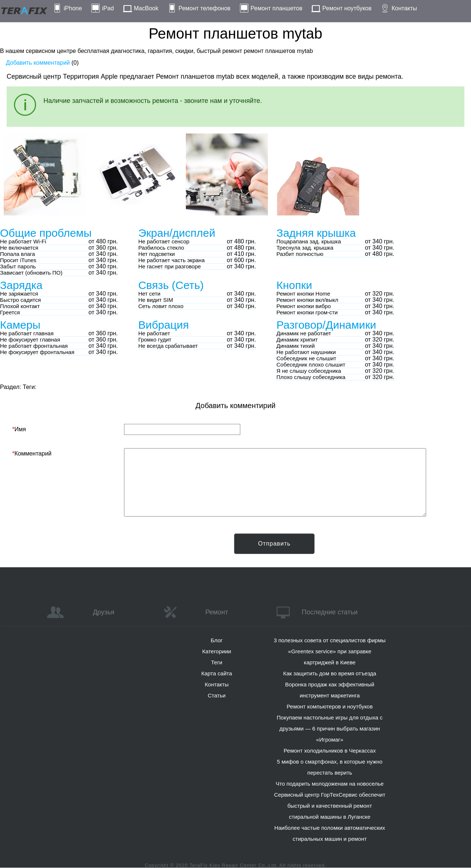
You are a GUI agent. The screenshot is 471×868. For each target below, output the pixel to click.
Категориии (217, 651)
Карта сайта (217, 673)
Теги (217, 662)
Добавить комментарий (38, 63)
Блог (217, 640)
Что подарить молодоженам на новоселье (330, 784)
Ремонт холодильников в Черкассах (330, 751)
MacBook (146, 8)
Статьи (217, 695)
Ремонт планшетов (277, 8)
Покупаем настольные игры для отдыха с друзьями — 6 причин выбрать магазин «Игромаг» (330, 728)
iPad (108, 8)
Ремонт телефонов (204, 8)
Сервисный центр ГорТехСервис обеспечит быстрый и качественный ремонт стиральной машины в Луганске (330, 806)
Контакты (404, 8)
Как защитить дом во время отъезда (330, 673)
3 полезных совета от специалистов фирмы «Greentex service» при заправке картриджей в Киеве (330, 651)
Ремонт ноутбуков (347, 8)
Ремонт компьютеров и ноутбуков (330, 706)
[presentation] (68, 548)
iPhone (73, 8)
